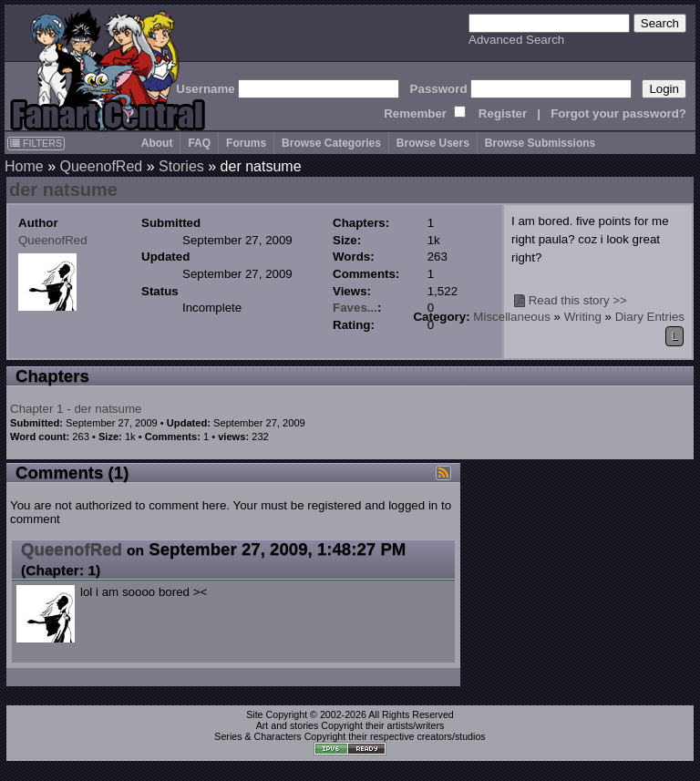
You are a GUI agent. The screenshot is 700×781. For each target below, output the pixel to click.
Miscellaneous (511, 317)
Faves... (355, 308)
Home (24, 166)
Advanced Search (516, 40)
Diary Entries (650, 317)
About (157, 143)
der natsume (63, 190)
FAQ (199, 143)
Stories (181, 166)
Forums (246, 143)
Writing (583, 317)
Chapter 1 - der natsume (76, 409)
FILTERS (36, 143)
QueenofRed (101, 166)
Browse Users (433, 143)
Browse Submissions (540, 143)
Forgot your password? (618, 113)
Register (503, 113)
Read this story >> (578, 300)
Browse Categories (331, 143)
